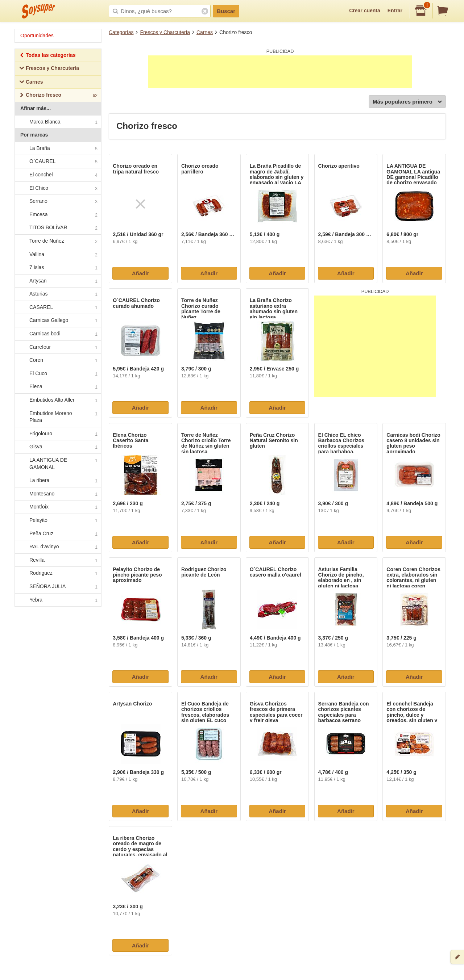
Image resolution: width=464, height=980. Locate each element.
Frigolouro (58, 434)
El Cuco (58, 374)
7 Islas (58, 268)
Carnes (205, 32)
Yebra (58, 600)
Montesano (58, 494)
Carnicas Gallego (58, 321)
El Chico (58, 188)
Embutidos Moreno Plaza (58, 417)
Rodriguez (58, 574)
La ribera (58, 481)
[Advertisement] (280, 72)
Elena (58, 387)
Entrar (395, 11)
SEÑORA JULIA (58, 587)
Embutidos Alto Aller (58, 400)
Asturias (58, 294)
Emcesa (58, 215)
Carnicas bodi (58, 334)
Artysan (58, 281)
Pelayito (58, 520)
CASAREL (58, 307)
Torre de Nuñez (58, 241)
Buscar (226, 11)
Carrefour (58, 347)
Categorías (121, 32)
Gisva (58, 447)
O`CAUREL (58, 162)
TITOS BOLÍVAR (58, 228)
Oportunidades (37, 35)
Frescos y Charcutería (165, 32)
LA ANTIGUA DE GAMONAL (58, 464)
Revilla (58, 560)
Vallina (58, 255)
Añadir (141, 273)
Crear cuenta (365, 11)
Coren (58, 361)
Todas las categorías (47, 56)
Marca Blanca (58, 122)
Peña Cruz (58, 534)
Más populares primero (407, 102)
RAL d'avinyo (58, 547)
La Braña (58, 148)
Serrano (58, 201)
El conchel (58, 175)
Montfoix (58, 507)
